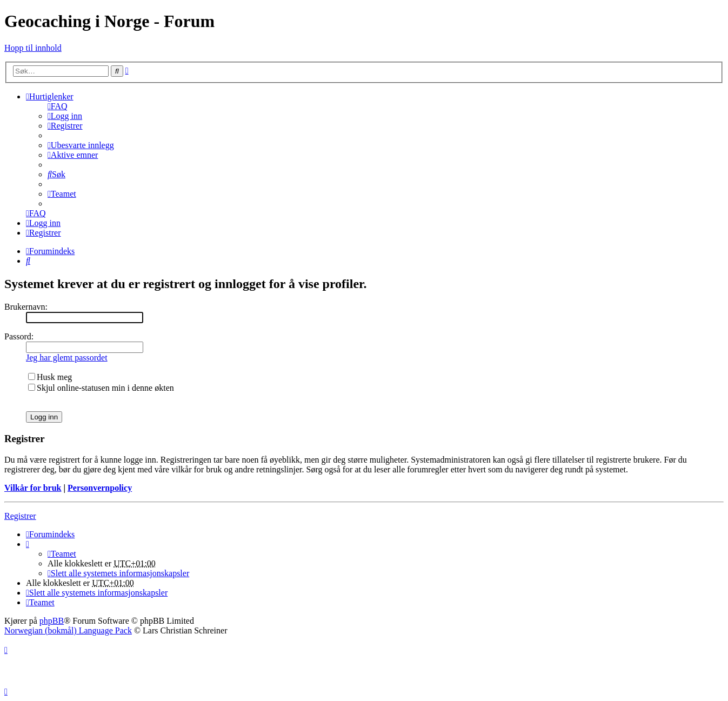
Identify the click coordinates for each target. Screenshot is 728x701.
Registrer (20, 516)
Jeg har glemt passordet (67, 358)
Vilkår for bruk (33, 488)
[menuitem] (58, 106)
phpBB (52, 621)
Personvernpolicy (100, 488)
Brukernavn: (26, 307)
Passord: (19, 336)
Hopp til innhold (33, 48)
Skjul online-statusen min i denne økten (101, 388)
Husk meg (50, 377)
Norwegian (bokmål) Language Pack (68, 630)
